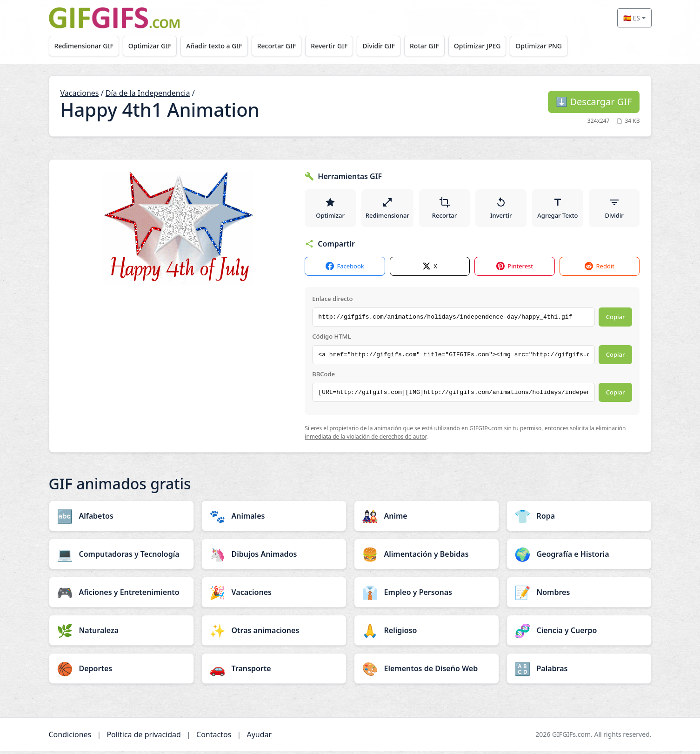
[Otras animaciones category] (274, 633)
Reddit (599, 270)
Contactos (214, 737)
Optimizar (330, 209)
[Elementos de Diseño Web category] (427, 671)
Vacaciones (80, 93)
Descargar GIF (594, 102)
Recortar (445, 209)
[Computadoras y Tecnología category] (121, 557)
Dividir (614, 209)
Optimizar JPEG (490, 46)
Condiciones (70, 737)
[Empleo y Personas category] (427, 595)
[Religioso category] (427, 633)
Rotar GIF (436, 46)
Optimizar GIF (152, 46)
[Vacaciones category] (274, 595)
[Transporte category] (274, 671)
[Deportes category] (121, 671)
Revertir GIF (337, 46)
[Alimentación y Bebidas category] (427, 557)
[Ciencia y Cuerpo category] (579, 633)
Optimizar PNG (553, 46)
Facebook (345, 270)
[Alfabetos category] (121, 519)
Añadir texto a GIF (219, 46)
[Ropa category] (579, 519)
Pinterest (515, 270)
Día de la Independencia (148, 93)
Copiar (616, 320)
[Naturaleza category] (121, 633)
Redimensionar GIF (84, 46)
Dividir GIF (388, 46)
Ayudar (259, 737)
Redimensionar (388, 209)
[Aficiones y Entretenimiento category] (121, 595)
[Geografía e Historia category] (579, 557)
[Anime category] (427, 519)
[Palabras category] (579, 671)
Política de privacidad (144, 737)
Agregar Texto (558, 209)
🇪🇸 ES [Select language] (632, 18)
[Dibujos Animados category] (274, 557)
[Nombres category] (579, 595)
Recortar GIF (283, 46)
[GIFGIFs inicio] (114, 18)
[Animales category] (274, 519)
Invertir (502, 209)
